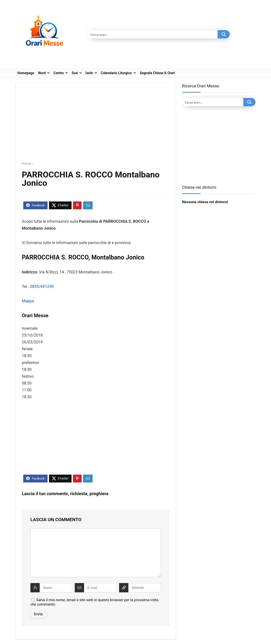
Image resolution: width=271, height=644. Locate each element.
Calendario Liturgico (116, 73)
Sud (74, 73)
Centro (59, 73)
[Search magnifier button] (224, 34)
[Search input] (153, 34)
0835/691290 (42, 287)
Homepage (26, 73)
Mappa (28, 301)
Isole (89, 73)
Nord (42, 73)
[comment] (96, 553)
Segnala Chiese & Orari (157, 73)
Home (27, 164)
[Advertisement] (96, 126)
